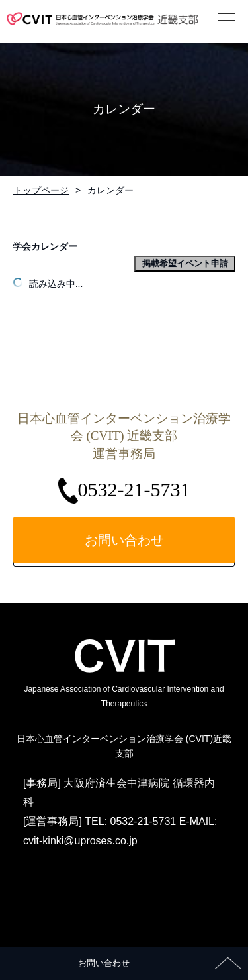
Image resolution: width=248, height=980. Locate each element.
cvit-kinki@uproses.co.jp (80, 841)
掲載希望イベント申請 (185, 263)
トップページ (41, 190)
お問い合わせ (104, 963)
